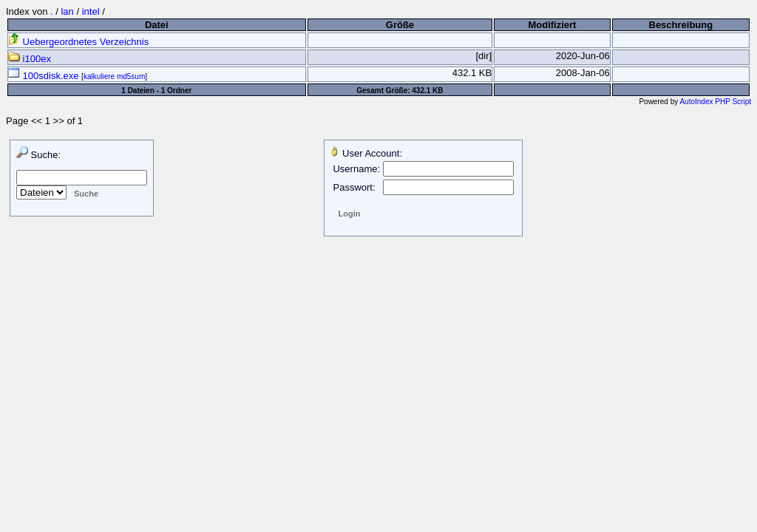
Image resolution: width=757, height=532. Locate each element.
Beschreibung (681, 25)
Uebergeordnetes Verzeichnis (78, 42)
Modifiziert (552, 25)
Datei (157, 25)
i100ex (30, 59)
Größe (400, 25)
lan (67, 11)
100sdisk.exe (45, 76)
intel (91, 11)
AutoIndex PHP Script (715, 102)
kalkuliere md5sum (114, 76)
